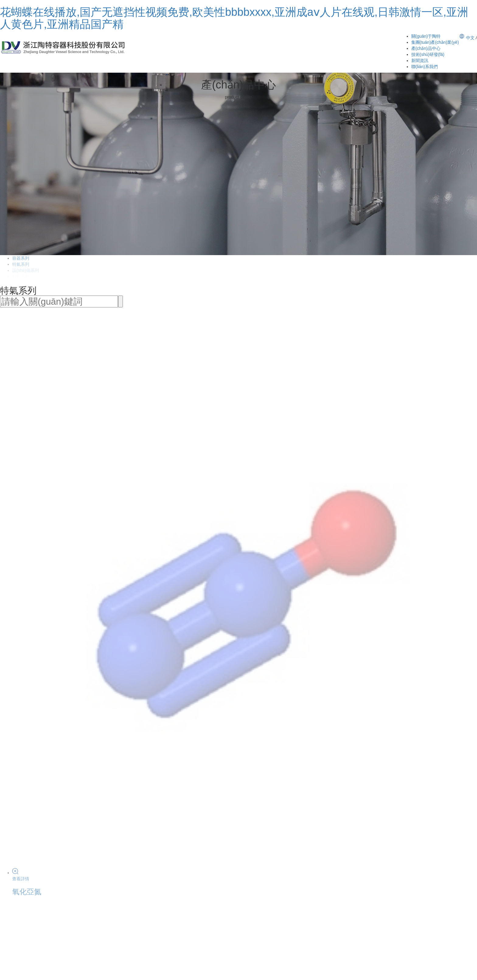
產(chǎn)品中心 (426, 48)
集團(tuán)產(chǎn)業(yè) (435, 42)
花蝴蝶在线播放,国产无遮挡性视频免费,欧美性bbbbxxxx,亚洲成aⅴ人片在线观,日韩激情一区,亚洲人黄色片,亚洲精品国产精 (234, 18)
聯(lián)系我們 (425, 67)
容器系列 (21, 258)
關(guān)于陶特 (426, 36)
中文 (470, 38)
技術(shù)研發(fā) (428, 54)
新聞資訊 (420, 61)
